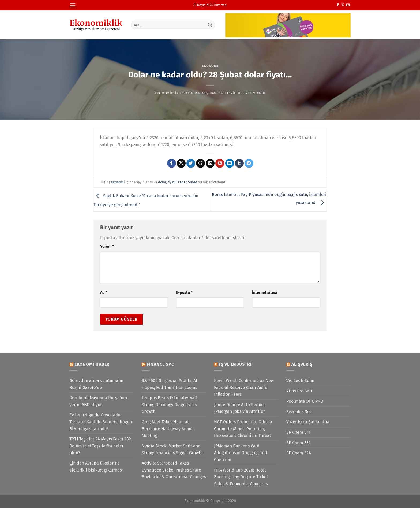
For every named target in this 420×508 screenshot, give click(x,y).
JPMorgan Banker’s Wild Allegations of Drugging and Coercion (241, 453)
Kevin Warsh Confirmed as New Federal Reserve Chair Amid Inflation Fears (244, 387)
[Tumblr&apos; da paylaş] (239, 163)
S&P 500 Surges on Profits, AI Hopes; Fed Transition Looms (169, 384)
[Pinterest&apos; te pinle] (220, 163)
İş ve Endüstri (235, 364)
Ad (104, 293)
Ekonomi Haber (92, 364)
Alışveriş (302, 364)
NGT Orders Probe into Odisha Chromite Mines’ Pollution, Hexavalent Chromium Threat (243, 429)
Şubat (193, 182)
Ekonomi (210, 66)
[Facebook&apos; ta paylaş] (172, 163)
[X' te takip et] (343, 5)
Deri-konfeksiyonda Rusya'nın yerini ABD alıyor (98, 401)
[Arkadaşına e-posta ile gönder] (210, 163)
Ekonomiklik (167, 93)
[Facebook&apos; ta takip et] (338, 5)
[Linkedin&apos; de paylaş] (230, 163)
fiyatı (172, 182)
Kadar (182, 182)
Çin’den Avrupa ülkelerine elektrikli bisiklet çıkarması (96, 467)
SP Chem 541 (298, 432)
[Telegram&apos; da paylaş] (249, 163)
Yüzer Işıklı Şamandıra (308, 422)
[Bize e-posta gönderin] (348, 5)
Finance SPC (160, 364)
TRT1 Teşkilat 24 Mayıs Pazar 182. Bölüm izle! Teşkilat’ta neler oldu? (101, 446)
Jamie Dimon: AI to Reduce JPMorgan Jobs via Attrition (240, 408)
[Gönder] (210, 25)
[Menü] (73, 5)
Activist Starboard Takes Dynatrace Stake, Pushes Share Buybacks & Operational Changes (174, 470)
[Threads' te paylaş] (200, 163)
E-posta (184, 293)
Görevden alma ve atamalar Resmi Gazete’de (97, 384)
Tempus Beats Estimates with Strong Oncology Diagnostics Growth (170, 405)
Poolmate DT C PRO (305, 401)
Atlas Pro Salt (299, 391)
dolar (162, 182)
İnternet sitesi (265, 293)
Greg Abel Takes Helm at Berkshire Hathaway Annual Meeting (168, 429)
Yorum (107, 246)
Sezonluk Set (299, 412)
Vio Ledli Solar (301, 381)
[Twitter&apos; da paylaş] (191, 163)
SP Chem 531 (298, 443)
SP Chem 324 (299, 453)
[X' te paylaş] (181, 163)
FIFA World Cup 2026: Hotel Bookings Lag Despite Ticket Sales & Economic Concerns (241, 477)
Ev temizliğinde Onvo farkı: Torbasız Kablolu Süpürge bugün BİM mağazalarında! (101, 422)
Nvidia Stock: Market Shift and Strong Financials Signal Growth (172, 449)
